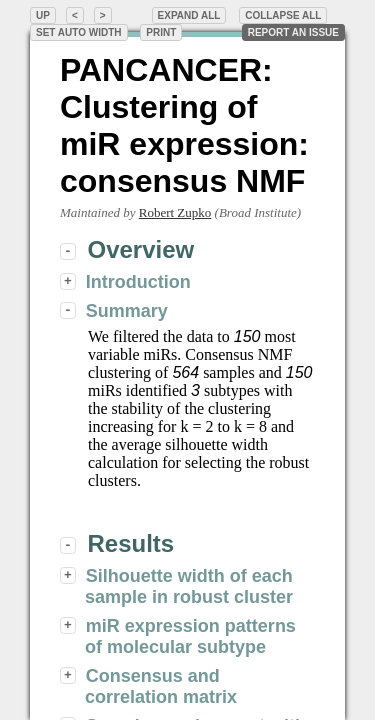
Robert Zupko (175, 212)
